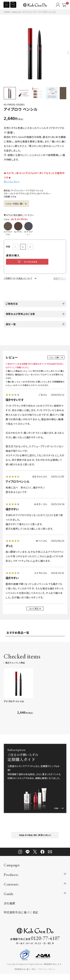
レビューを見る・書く (15, 204)
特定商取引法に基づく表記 (21, 918)
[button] (68, 53)
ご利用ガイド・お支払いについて (18, 280)
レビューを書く (53, 359)
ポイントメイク (29, 12)
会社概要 (10, 909)
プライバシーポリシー (47, 975)
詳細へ (57, 811)
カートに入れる (34, 263)
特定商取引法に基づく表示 (25, 975)
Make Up (17, 12)
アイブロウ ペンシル (14, 705)
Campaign (12, 871)
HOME (7, 12)
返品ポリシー (60, 280)
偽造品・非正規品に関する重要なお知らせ (35, 840)
